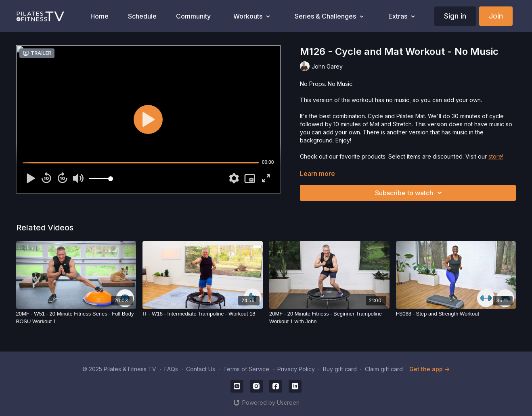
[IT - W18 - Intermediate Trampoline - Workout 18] (203, 314)
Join (496, 16)
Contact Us (201, 369)
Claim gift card (384, 369)
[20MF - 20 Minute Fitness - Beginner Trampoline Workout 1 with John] (329, 318)
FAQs (171, 369)
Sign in (455, 16)
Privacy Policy (296, 369)
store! (496, 156)
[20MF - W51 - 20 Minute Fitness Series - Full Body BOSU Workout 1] (76, 318)
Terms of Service (246, 369)
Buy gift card (340, 369)
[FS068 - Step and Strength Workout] (456, 314)
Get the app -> (429, 369)
